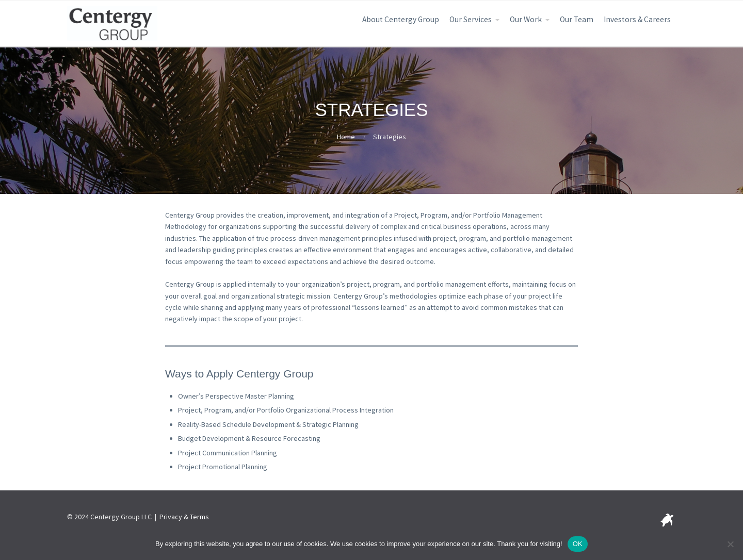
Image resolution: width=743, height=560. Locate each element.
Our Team (577, 19)
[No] (730, 544)
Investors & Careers (637, 19)
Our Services (471, 19)
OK (578, 544)
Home (346, 137)
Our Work (526, 19)
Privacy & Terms (184, 517)
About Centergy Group (401, 19)
